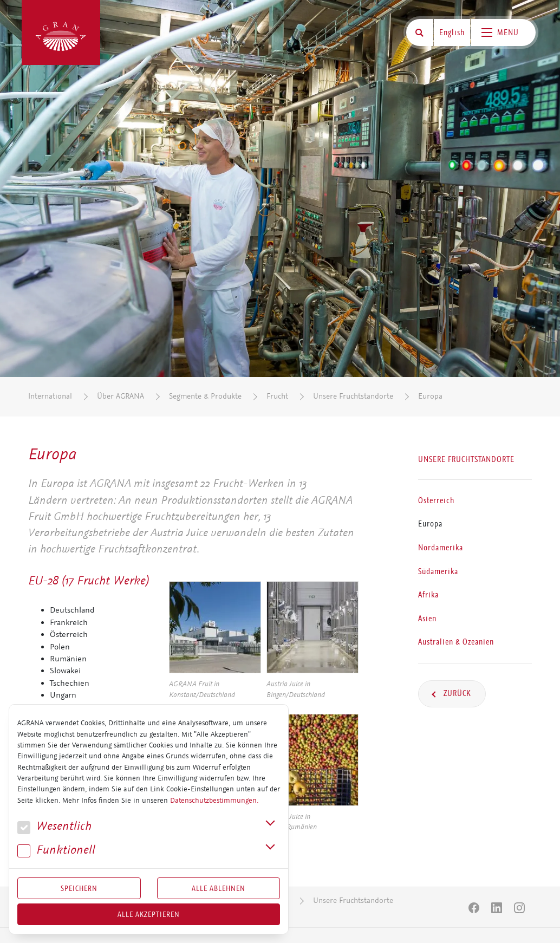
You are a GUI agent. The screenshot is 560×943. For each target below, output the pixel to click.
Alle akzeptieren (149, 914)
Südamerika (438, 571)
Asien (427, 619)
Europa (430, 396)
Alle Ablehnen (219, 888)
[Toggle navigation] (503, 32)
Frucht (277, 396)
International (50, 396)
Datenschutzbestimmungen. (214, 801)
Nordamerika (441, 548)
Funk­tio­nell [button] (56, 850)
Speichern (79, 888)
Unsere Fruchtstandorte (353, 396)
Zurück (456, 693)
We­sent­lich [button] (54, 826)
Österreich (436, 500)
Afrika (428, 595)
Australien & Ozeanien (456, 642)
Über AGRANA (121, 396)
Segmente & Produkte (205, 396)
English (452, 32)
